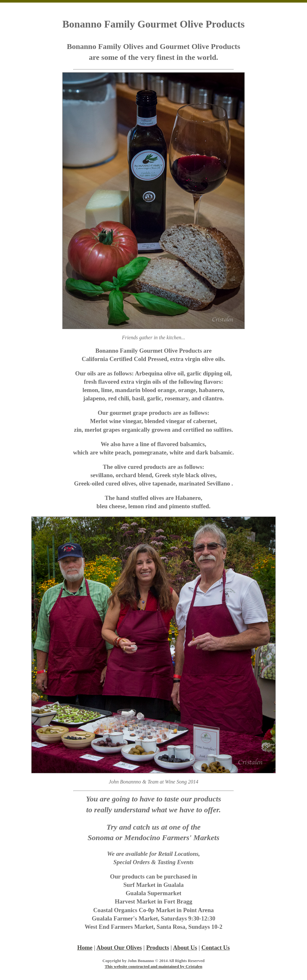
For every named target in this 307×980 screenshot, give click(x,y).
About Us (185, 948)
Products (157, 948)
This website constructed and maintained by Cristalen (153, 966)
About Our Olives (119, 948)
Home (85, 948)
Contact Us (216, 948)
